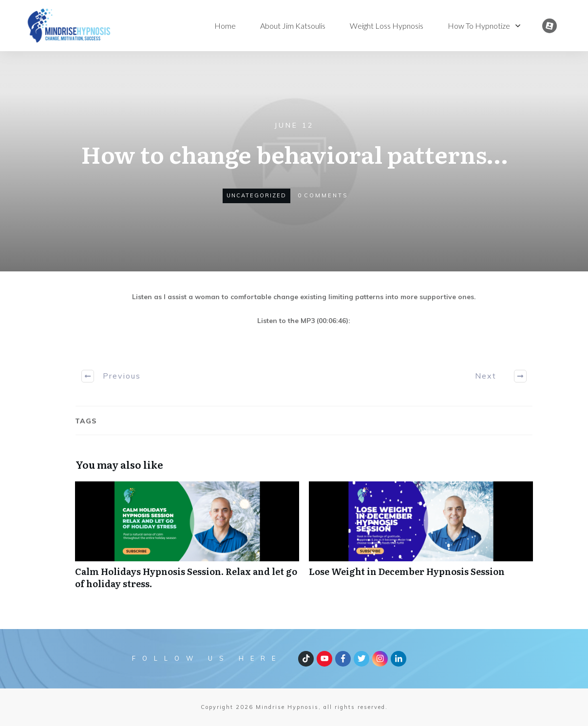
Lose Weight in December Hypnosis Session (421, 540)
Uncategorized (256, 195)
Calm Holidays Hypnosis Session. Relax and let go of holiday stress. (187, 540)
